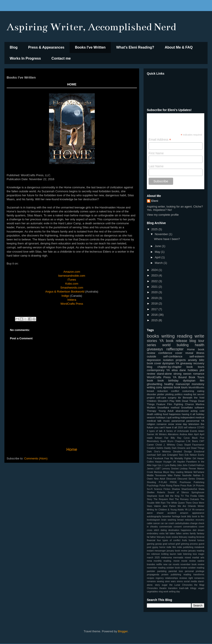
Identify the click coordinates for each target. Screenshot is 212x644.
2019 (155, 298)
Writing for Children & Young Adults (165, 510)
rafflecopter (175, 349)
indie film (171, 547)
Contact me (61, 58)
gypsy (155, 547)
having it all (188, 414)
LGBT (158, 469)
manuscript (183, 384)
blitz (202, 360)
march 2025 (153, 558)
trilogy (193, 588)
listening (187, 554)
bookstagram (153, 520)
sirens (180, 581)
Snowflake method (168, 407)
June (158, 246)
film (202, 381)
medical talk (154, 421)
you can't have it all (166, 427)
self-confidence (173, 356)
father (153, 537)
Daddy (167, 448)
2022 (155, 281)
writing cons (154, 387)
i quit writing (173, 417)
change (194, 523)
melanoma (167, 558)
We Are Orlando (187, 506)
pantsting (162, 571)
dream (201, 530)
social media (190, 581)
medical (200, 417)
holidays (161, 417)
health (200, 345)
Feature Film (164, 404)
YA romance (198, 510)
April (158, 257)
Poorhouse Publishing (192, 482)
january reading (196, 551)
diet (194, 530)
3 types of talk (155, 431)
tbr (180, 398)
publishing (176, 575)
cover (202, 527)
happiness (175, 414)
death (150, 414)
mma (149, 561)
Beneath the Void (193, 398)
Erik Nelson (191, 455)
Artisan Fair (162, 438)
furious (201, 540)
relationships (172, 578)
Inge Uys (157, 465)
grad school (169, 544)
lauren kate (176, 554)
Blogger (123, 631)
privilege (200, 571)
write (199, 336)
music (167, 421)
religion (151, 424)
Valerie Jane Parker (165, 506)
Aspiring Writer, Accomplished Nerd (91, 27)
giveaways (155, 349)
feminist (200, 537)
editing (158, 414)
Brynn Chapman (176, 441)
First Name (156, 153)
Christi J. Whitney (165, 445)
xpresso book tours (175, 387)
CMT (202, 441)
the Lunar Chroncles (181, 585)
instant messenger (156, 551)
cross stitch (153, 530)
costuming (188, 391)
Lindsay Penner (188, 469)
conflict (175, 391)
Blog (14, 47)
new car (167, 564)
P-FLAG (163, 482)
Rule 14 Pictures (196, 486)
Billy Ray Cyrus (180, 438)
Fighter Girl (190, 458)
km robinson (153, 554)
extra (162, 534)
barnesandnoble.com (72, 276)
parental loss (176, 571)
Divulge (188, 452)
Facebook (158, 458)
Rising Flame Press (176, 486)
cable (150, 523)
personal (189, 571)
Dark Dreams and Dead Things (188, 448)
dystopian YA (171, 363)
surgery (172, 398)
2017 (155, 309)
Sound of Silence (178, 492)
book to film (198, 517)
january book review (177, 551)
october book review (177, 568)
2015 (155, 320)
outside (151, 356)
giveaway (186, 363)
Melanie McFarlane (194, 472)
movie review (188, 561)
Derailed (177, 452)
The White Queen (176, 503)
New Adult (160, 479)
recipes (151, 578)
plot (202, 370)
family (193, 534)
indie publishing (185, 547)
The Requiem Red (163, 499)
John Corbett (189, 465)
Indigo (65, 296)
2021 (155, 287)
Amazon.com (72, 272)
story (158, 585)
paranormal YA (195, 421)
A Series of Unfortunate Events (180, 431)
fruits (185, 540)
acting (194, 411)
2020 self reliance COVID (191, 428)
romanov (151, 581)
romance (162, 424)
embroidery (153, 534)
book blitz (186, 517)
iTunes (72, 280)
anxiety (192, 360)
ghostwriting (154, 384)
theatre (163, 588)
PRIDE (173, 482)
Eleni (155, 201)
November (162, 234)
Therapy (152, 411)
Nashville (187, 475)
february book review (168, 537)
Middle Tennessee (156, 475)
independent (187, 417)
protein (165, 575)
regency (160, 578)
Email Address (160, 140)
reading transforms (194, 575)
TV (182, 496)
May (158, 252)
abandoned (182, 411)
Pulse (162, 486)
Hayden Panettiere (187, 462)
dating (164, 530)
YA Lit (188, 510)
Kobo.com (72, 284)
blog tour (197, 341)
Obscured (171, 479)
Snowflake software (193, 407)
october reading (196, 568)
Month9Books (196, 387)
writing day (174, 592)
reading (185, 336)
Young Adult (166, 411)
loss (195, 554)
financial (151, 540)
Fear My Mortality (174, 458)
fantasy (201, 534)
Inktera (72, 300)
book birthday (168, 381)
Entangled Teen (175, 455)
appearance (198, 513)
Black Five (198, 438)
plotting (170, 394)
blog (150, 367)
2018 (155, 303)
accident (172, 513)
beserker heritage (171, 517)
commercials (166, 527)
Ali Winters (161, 434)
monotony (198, 384)
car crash (169, 523)
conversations (190, 527)
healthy (169, 384)
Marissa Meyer (162, 472)
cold (202, 411)
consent (178, 527)
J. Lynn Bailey (169, 465)
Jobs (180, 465)
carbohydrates (182, 523)
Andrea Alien (186, 434)
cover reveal (184, 353)
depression (154, 360)
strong (178, 374)
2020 (155, 292)
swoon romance (194, 374)
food (166, 414)
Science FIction (162, 489)
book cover (154, 363)
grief (178, 544)
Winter (201, 506)
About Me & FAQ (179, 47)
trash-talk (184, 588)
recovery (199, 363)
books (153, 336)
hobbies (193, 370)
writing (168, 336)
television (194, 424)
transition (173, 588)
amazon (184, 513)
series (151, 345)
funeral (192, 540)
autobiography (154, 517)
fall (167, 534)
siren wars (170, 581)
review (151, 374)
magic (201, 554)
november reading (156, 568)
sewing (160, 581)
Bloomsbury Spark (157, 441)
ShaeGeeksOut (189, 489)
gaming (151, 544)
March (159, 263)
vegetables (152, 592)
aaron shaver (155, 513)
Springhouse (198, 492)
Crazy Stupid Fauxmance (190, 445)
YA (162, 341)
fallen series (182, 534)
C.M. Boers (192, 441)
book (150, 381)
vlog (161, 592)
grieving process (189, 544)
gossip (159, 544)
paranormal (178, 421)
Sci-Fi (150, 489)
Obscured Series (186, 479)
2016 (155, 315)
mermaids (178, 558)
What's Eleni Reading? (135, 47)
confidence (165, 353)
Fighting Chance (184, 404)
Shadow (176, 489)
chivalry (154, 527)
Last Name (156, 166)
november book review (192, 564)
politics (179, 394)
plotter (161, 394)
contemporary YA (158, 370)
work (166, 592)
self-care (161, 398)
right (191, 578)
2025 (155, 229)
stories (152, 341)
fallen (172, 534)
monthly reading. (163, 561)
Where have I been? (167, 239)
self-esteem (197, 356)
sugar (165, 585)
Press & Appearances (46, 47)
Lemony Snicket (170, 469)
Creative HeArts (155, 448)
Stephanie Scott (155, 496)
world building (175, 345)
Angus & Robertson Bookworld (65, 292)
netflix (159, 564)
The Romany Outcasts (187, 499)
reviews (183, 578)
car (162, 523)
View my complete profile (163, 215)
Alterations (173, 434)
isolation (168, 360)
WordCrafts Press (72, 304)
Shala (201, 489)
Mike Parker (174, 475)
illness (200, 353)
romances (199, 578)
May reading (177, 472)
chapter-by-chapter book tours (181, 367)
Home (72, 449)
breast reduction (157, 391)
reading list (190, 394)
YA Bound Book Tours (188, 377)
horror (163, 547)
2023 (155, 275)
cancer (156, 523)
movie (176, 561)
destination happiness (180, 530)
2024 (155, 270)
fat (148, 537)
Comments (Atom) (36, 458)
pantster (151, 571)
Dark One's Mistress (159, 452)
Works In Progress (25, 58)
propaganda (153, 575)
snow (171, 424)
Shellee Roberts (156, 492)
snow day (181, 424)
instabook (199, 547)
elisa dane (179, 370)
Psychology (153, 486)
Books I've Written (90, 47)
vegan (201, 588)
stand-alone (164, 374)
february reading (187, 537)
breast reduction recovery (191, 520)
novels (176, 564)
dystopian (189, 381)
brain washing (169, 520)
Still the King (172, 496)
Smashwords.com (72, 288)
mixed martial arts (194, 558)
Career (150, 445)
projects (181, 360)
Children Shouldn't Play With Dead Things (172, 401)
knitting (165, 554)
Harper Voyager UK (166, 462)
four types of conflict (169, 540)
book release (177, 341)
